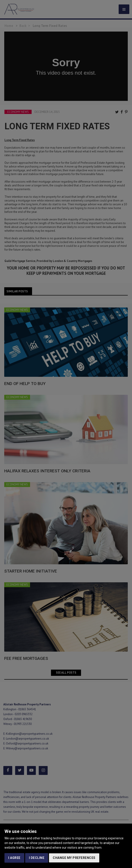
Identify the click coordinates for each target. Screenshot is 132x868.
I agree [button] (14, 858)
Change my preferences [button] (74, 858)
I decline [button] (37, 858)
